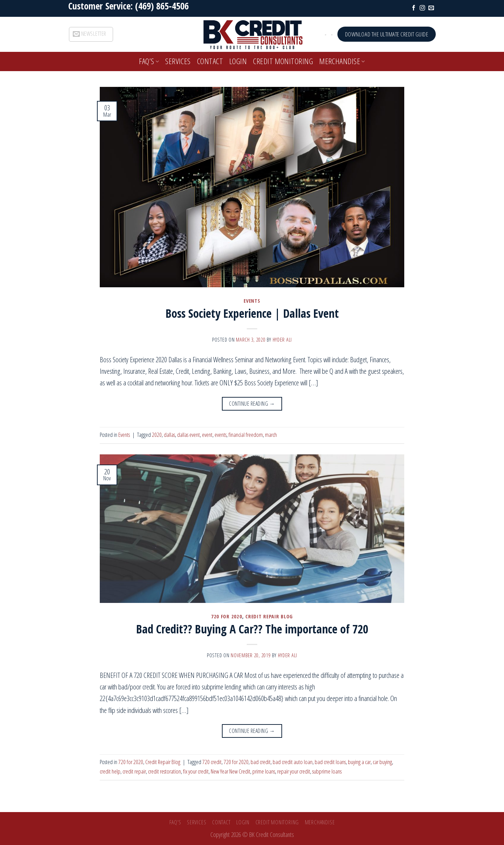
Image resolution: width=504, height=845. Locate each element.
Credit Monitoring (283, 61)
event (207, 435)
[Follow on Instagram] (422, 8)
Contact (210, 61)
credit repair (134, 771)
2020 (157, 435)
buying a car (359, 762)
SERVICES (178, 61)
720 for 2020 (227, 616)
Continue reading (252, 404)
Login (238, 61)
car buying (382, 762)
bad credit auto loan (293, 762)
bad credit (261, 762)
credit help (110, 771)
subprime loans (327, 771)
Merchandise (342, 61)
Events (252, 301)
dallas (169, 435)
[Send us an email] (431, 8)
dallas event (188, 435)
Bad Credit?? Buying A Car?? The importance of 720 (252, 629)
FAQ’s (149, 61)
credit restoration (164, 771)
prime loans (264, 771)
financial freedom (246, 435)
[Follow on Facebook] (414, 8)
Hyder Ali (282, 339)
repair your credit (294, 771)
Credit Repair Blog (269, 616)
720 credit (212, 762)
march (271, 435)
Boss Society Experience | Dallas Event (252, 313)
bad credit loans (330, 762)
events (220, 435)
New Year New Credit (230, 771)
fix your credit (196, 771)
